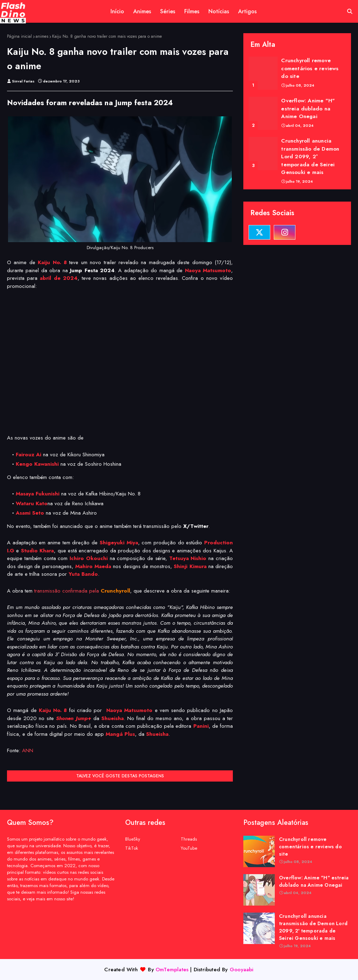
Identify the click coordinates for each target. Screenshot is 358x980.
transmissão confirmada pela (82, 591)
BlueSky (133, 839)
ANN (28, 750)
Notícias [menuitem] (219, 11)
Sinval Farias (23, 81)
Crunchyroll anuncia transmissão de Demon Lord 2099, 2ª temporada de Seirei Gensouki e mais (310, 157)
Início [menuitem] (117, 11)
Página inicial (19, 36)
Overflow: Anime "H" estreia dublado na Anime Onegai (308, 108)
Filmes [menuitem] (192, 11)
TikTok (132, 848)
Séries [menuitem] (168, 11)
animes (42, 36)
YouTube (189, 848)
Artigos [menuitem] (247, 11)
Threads (189, 839)
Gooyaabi (242, 970)
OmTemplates (172, 970)
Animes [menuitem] (142, 11)
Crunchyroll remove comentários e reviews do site (310, 68)
